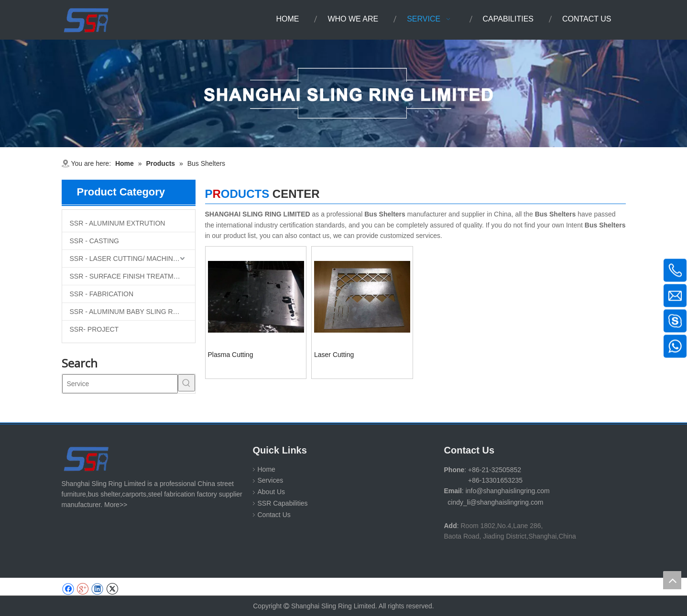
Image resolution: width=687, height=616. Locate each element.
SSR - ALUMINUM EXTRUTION (118, 223)
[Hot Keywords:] (186, 383)
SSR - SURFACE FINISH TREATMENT (128, 276)
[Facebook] (68, 589)
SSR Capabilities (283, 503)
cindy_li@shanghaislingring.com (495, 502)
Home (267, 469)
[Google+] (82, 589)
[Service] (120, 384)
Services (271, 480)
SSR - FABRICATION (102, 294)
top (672, 580)
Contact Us (274, 515)
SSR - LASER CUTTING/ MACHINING (127, 259)
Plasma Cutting (231, 355)
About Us (272, 492)
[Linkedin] (97, 589)
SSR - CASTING (94, 241)
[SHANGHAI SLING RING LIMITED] (87, 459)
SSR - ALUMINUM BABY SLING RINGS (130, 312)
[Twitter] (112, 589)
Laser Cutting (334, 355)
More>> (116, 505)
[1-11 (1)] (343, 93)
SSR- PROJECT (94, 329)
